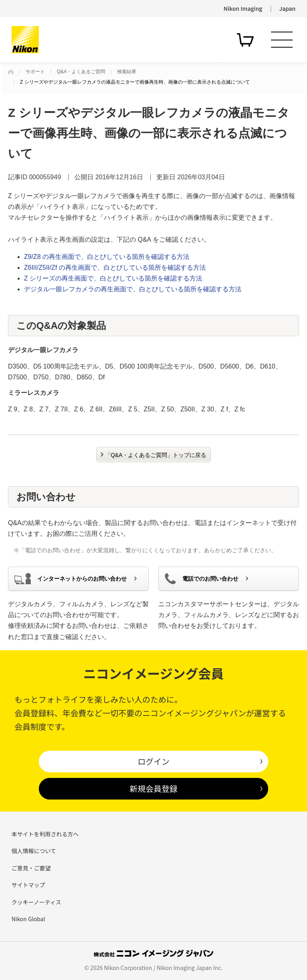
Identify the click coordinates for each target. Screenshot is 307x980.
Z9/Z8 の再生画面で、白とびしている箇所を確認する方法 (107, 257)
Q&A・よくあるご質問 (81, 72)
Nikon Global (28, 919)
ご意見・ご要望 (31, 868)
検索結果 (127, 72)
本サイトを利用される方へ (45, 834)
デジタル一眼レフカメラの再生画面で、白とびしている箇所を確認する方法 (133, 289)
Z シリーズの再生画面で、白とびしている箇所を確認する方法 (113, 278)
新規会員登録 (153, 789)
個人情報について (34, 851)
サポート (35, 72)
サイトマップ (28, 885)
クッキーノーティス (36, 902)
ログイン (153, 761)
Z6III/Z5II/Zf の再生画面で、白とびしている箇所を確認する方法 (115, 268)
